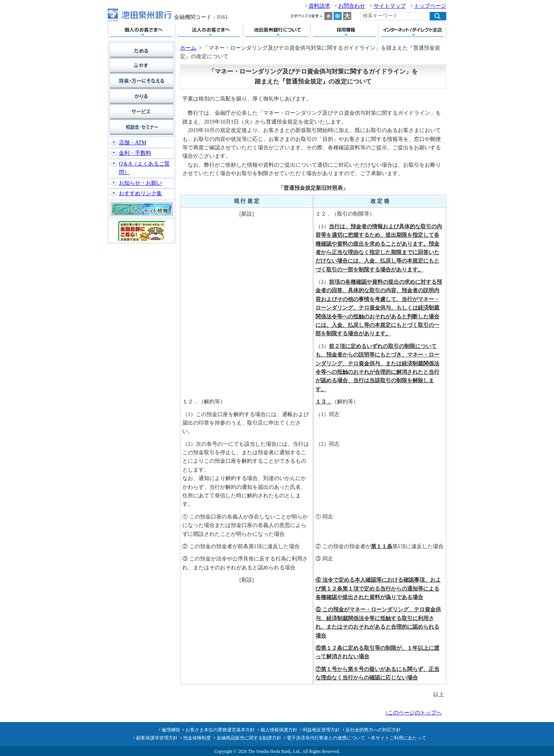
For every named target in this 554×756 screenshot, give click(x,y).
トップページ (430, 6)
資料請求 (319, 6)
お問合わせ (352, 6)
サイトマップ (390, 6)
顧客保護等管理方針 (157, 738)
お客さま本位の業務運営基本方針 (220, 730)
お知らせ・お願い (140, 183)
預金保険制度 (197, 738)
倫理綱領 (171, 730)
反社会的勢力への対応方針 (373, 730)
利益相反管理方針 (321, 730)
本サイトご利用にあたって (399, 738)
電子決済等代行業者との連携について (326, 738)
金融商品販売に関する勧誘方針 (249, 738)
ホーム (188, 48)
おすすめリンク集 (140, 193)
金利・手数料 (135, 153)
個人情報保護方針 (279, 730)
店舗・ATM (133, 143)
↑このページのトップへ (413, 713)
